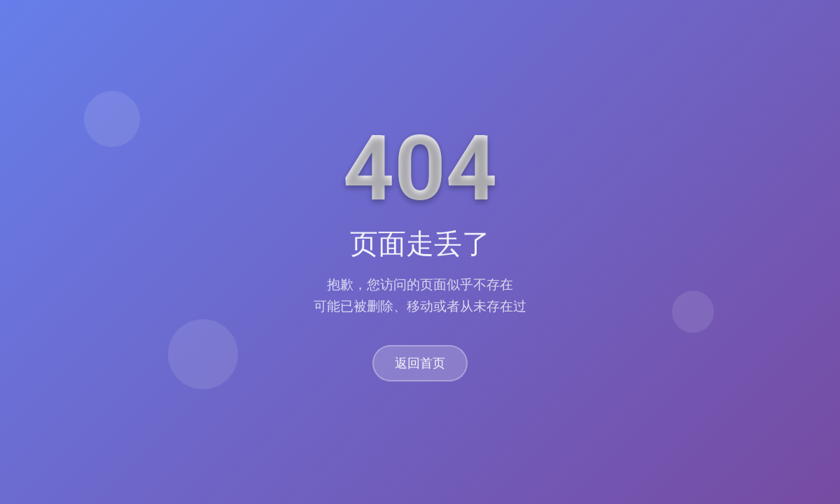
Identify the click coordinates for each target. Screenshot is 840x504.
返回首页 (420, 364)
